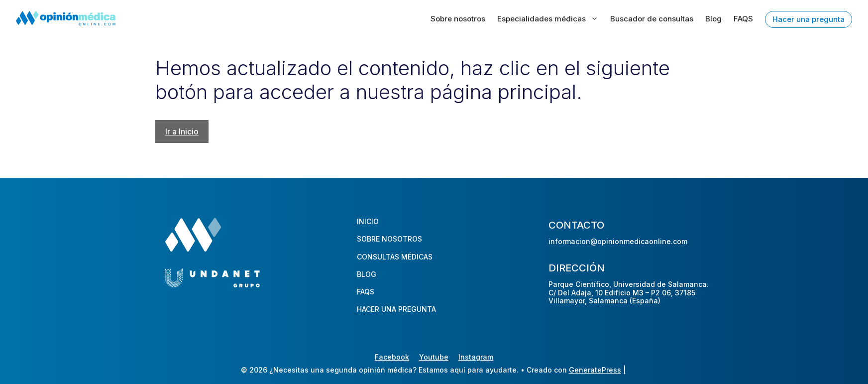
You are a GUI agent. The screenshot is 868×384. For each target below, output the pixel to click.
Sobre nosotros (458, 19)
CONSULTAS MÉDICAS (395, 257)
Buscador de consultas (652, 19)
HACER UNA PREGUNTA (396, 309)
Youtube (434, 357)
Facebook (392, 357)
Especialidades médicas (548, 19)
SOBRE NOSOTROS (389, 239)
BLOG (367, 274)
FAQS (743, 19)
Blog (713, 19)
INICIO (368, 221)
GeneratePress (595, 370)
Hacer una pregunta (809, 19)
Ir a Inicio (182, 131)
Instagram (476, 357)
